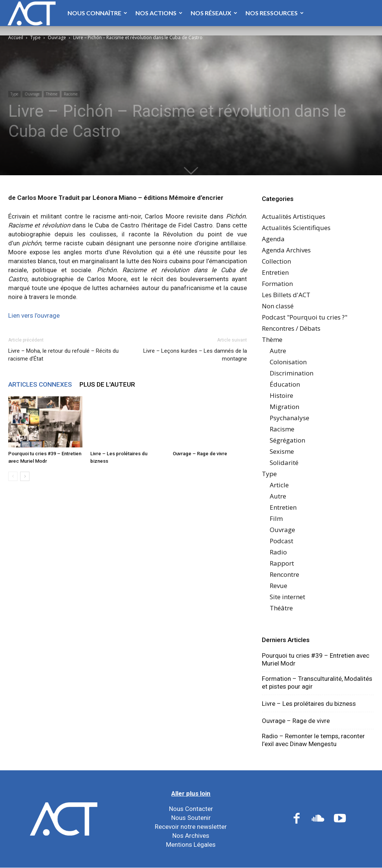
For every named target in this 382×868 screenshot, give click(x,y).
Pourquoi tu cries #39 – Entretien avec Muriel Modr (316, 659)
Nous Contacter (191, 809)
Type (35, 37)
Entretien (275, 272)
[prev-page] (13, 476)
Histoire (281, 395)
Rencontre (284, 574)
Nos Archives (191, 836)
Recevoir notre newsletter (191, 827)
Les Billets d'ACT (286, 295)
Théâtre (281, 608)
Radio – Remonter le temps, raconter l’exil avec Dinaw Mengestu (313, 740)
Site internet (287, 597)
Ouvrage (57, 37)
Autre (278, 351)
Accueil (16, 37)
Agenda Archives (286, 250)
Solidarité (284, 463)
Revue (278, 586)
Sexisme (282, 451)
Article (279, 485)
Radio (278, 552)
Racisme (71, 94)
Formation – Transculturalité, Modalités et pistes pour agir (317, 683)
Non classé (278, 306)
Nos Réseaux (214, 13)
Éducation (285, 384)
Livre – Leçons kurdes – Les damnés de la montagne (195, 355)
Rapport (282, 563)
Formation (277, 284)
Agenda (273, 239)
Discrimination (292, 373)
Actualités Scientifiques (296, 228)
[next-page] (25, 476)
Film (276, 518)
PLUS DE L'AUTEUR (107, 384)
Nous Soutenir (191, 818)
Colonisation (288, 362)
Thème (52, 94)
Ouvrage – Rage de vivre (200, 454)
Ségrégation (287, 440)
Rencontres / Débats (291, 328)
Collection (276, 261)
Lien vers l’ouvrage (34, 315)
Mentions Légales (191, 845)
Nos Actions (159, 13)
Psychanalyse (289, 418)
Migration (284, 407)
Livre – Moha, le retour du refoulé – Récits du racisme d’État (63, 355)
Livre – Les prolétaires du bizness (309, 704)
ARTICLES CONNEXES (40, 384)
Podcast (281, 541)
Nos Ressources (275, 13)
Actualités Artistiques (294, 216)
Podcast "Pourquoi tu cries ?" (305, 317)
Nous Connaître (97, 13)
